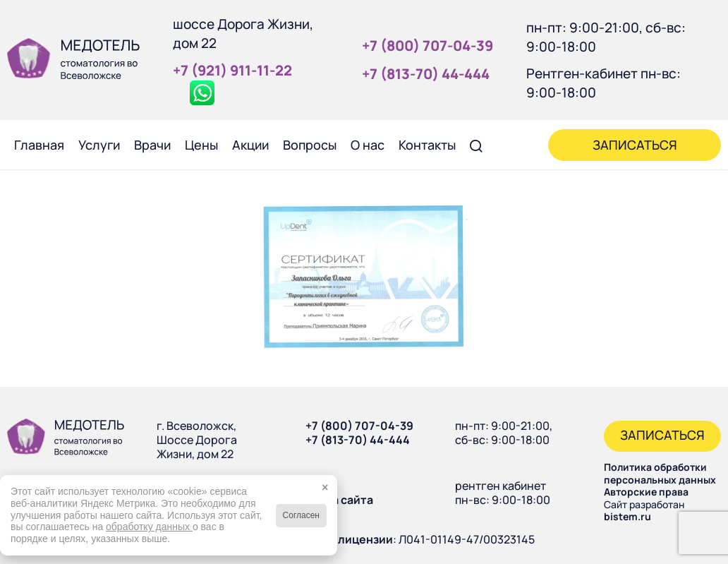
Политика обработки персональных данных (660, 473)
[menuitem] (39, 145)
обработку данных (149, 527)
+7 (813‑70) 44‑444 (426, 74)
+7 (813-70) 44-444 (358, 440)
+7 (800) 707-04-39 (359, 426)
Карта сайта (339, 500)
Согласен (301, 515)
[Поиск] (477, 145)
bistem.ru (627, 516)
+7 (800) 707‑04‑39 (427, 46)
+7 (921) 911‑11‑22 (232, 70)
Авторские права (646, 492)
